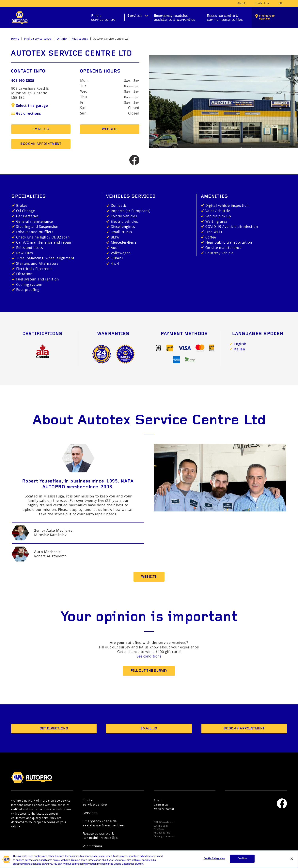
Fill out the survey (149, 671)
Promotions (92, 846)
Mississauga (80, 39)
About (241, 3)
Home (15, 39)
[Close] (292, 862)
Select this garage (30, 105)
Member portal (164, 809)
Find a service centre (103, 18)
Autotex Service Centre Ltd (111, 39)
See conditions (149, 656)
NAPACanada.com (165, 822)
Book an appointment (41, 144)
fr (280, 3)
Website (110, 129)
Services (135, 16)
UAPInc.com (161, 826)
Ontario (62, 39)
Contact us (262, 3)
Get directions (26, 113)
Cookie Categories (214, 862)
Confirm (242, 862)
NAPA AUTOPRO (20, 18)
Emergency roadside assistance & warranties (175, 18)
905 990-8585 (23, 80)
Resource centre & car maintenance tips (225, 18)
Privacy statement (165, 836)
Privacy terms (162, 833)
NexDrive (159, 829)
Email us (41, 129)
